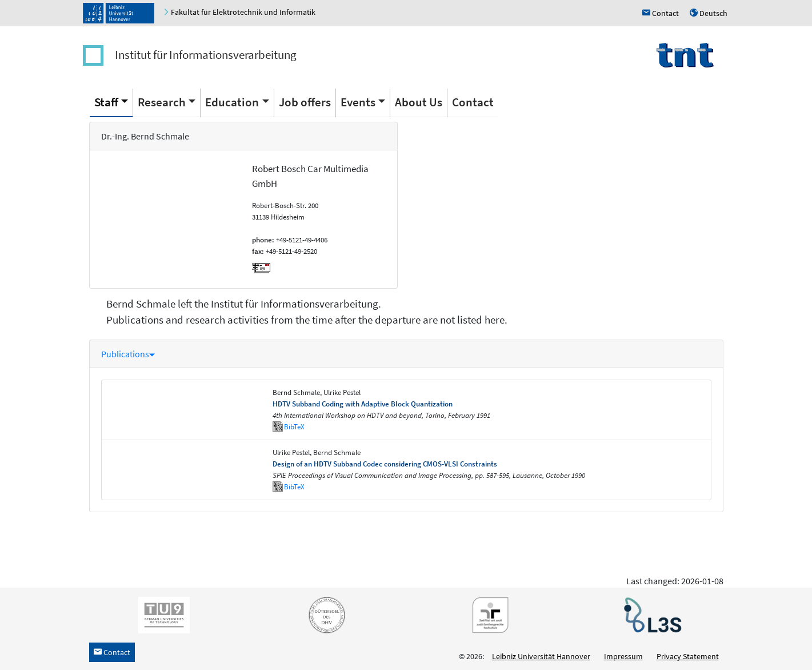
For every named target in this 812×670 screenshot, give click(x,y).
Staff (106, 102)
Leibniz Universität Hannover (541, 656)
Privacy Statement (688, 656)
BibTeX (294, 427)
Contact (473, 102)
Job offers (305, 102)
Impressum (623, 656)
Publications (128, 354)
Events (358, 102)
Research (162, 102)
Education (232, 102)
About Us (419, 102)
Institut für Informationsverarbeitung (206, 55)
